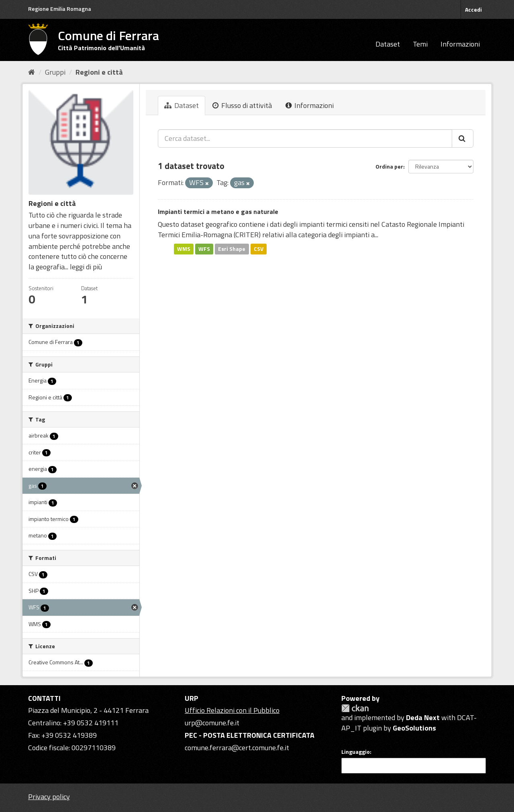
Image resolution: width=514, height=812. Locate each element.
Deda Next (423, 717)
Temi (420, 44)
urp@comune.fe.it (212, 723)
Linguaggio (356, 752)
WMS (184, 249)
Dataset (388, 44)
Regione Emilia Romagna (60, 9)
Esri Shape (232, 249)
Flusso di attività (242, 105)
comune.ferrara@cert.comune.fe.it (237, 748)
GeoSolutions (414, 728)
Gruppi (55, 72)
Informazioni (460, 44)
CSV (259, 249)
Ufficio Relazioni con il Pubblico (232, 710)
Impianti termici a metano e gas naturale (218, 212)
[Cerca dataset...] (305, 138)
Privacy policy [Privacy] (49, 797)
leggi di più (86, 267)
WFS (204, 249)
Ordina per (389, 166)
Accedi (473, 9)
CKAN (355, 708)
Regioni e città (99, 72)
